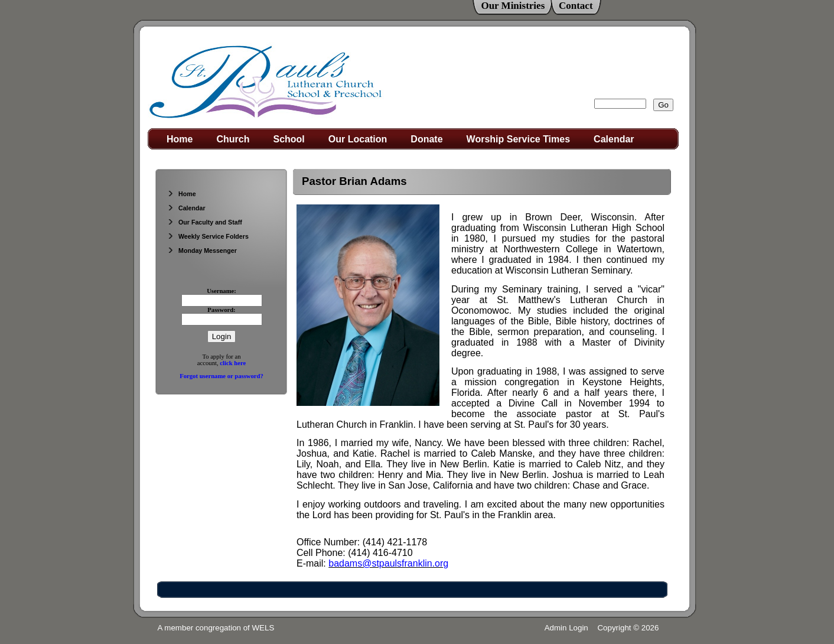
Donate (426, 139)
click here (233, 363)
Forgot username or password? (221, 376)
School (289, 139)
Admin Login (566, 628)
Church (233, 139)
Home (180, 139)
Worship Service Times (518, 139)
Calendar (614, 139)
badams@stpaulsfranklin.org (388, 563)
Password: (221, 310)
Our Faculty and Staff (205, 222)
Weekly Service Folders (208, 236)
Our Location (358, 139)
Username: (221, 291)
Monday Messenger (202, 251)
